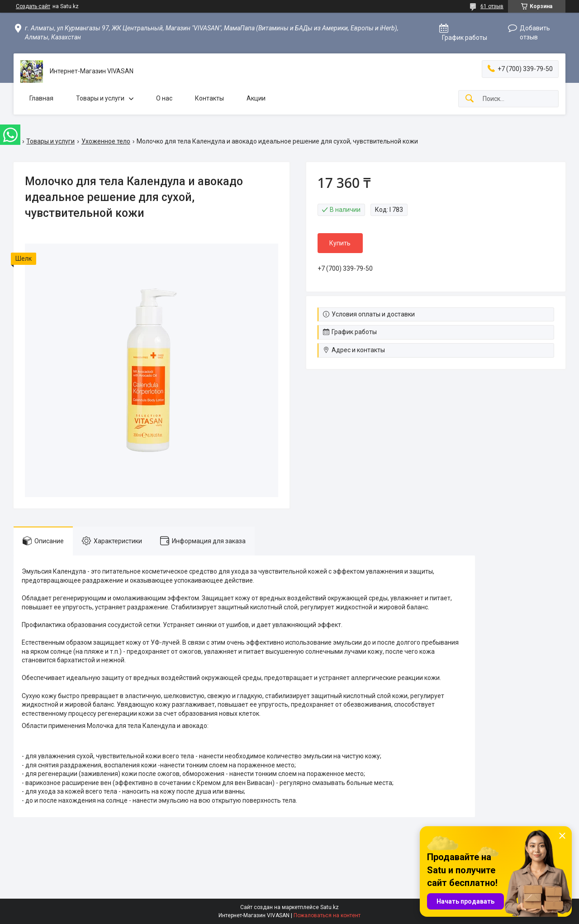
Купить (340, 243)
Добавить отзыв (535, 33)
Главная (41, 98)
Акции (256, 98)
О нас (164, 98)
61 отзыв (492, 6)
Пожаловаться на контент (327, 915)
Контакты (209, 98)
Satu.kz (330, 907)
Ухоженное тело (106, 141)
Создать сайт (33, 6)
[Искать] (470, 99)
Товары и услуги (100, 98)
